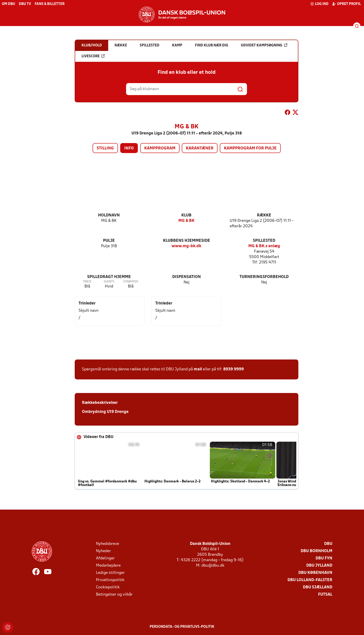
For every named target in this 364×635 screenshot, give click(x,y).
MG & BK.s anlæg (264, 246)
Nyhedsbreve (108, 544)
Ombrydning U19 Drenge (105, 412)
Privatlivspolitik (110, 580)
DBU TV (25, 4)
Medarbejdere (108, 566)
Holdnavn (109, 215)
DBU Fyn (324, 558)
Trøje (87, 282)
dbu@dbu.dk (213, 566)
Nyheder (103, 551)
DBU (328, 544)
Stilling (105, 148)
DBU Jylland (319, 566)
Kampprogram (160, 148)
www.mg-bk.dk (186, 246)
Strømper (131, 282)
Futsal (325, 595)
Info (129, 148)
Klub (186, 215)
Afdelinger (105, 558)
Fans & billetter (50, 4)
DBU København (315, 573)
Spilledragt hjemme (109, 277)
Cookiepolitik (108, 587)
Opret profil (346, 4)
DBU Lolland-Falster (310, 580)
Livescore (93, 56)
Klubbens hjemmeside (187, 241)
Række (264, 215)
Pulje (109, 241)
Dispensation (187, 277)
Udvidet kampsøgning (264, 45)
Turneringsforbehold (264, 277)
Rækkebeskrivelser (100, 403)
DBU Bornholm (316, 551)
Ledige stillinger (110, 573)
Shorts (109, 282)
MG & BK (186, 221)
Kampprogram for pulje (250, 148)
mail (198, 369)
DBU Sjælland (318, 587)
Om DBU (8, 4)
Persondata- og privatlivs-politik (182, 627)
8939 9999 (233, 369)
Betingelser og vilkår (114, 595)
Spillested (264, 241)
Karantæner (200, 148)
